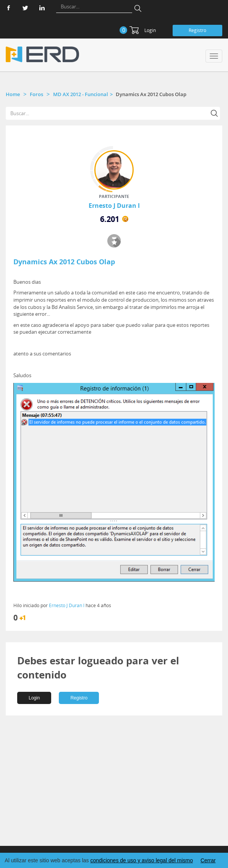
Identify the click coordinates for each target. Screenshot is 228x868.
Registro (197, 30)
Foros (36, 94)
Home (13, 94)
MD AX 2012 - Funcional (81, 94)
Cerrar (208, 860)
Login (150, 30)
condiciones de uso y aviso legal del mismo (141, 860)
